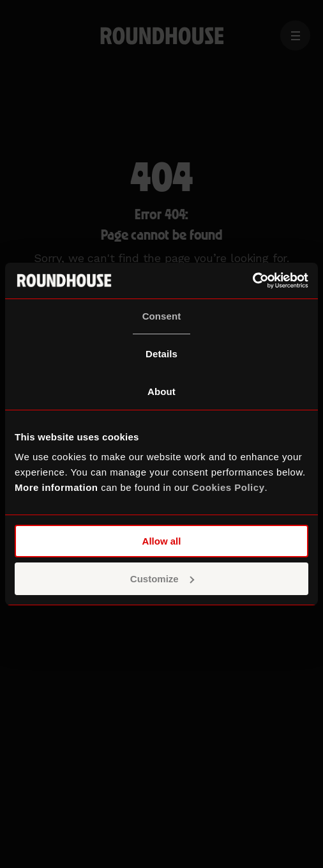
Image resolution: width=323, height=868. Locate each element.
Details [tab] (161, 354)
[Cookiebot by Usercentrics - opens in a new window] (252, 281)
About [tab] (161, 391)
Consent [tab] (162, 316)
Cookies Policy (229, 487)
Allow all (162, 541)
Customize (162, 579)
